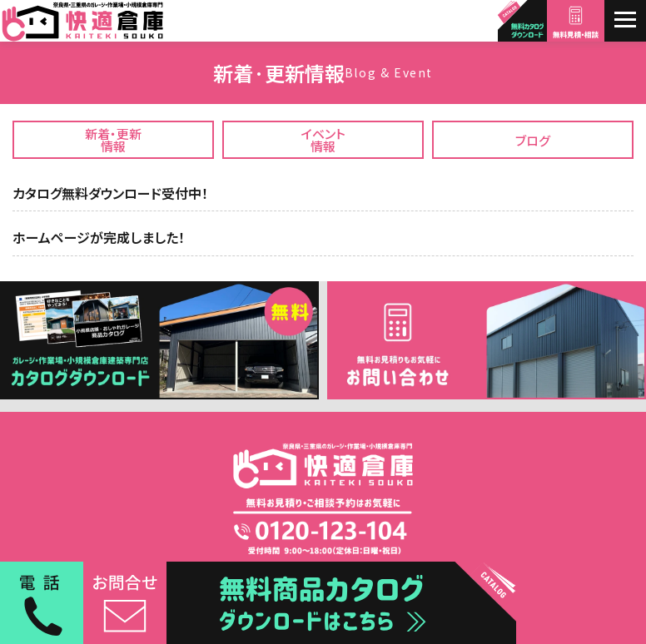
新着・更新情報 (113, 140)
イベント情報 (323, 140)
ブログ (533, 140)
